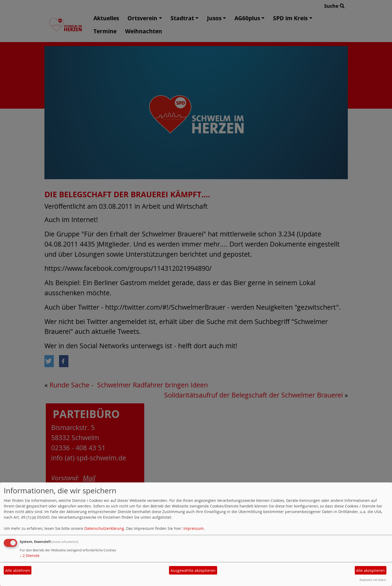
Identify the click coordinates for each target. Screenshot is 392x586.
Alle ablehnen (18, 570)
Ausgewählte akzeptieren (193, 570)
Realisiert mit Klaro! (373, 580)
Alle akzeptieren (370, 570)
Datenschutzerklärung (104, 528)
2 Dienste (30, 556)
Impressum (193, 528)
